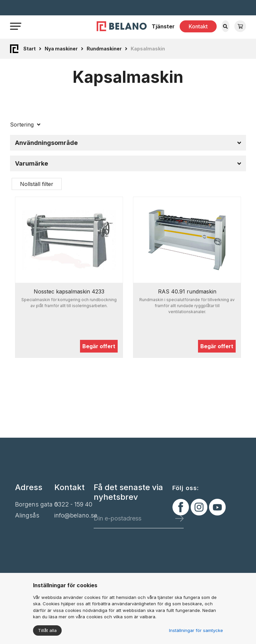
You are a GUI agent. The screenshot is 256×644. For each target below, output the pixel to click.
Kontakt (198, 26)
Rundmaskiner (104, 49)
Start (29, 49)
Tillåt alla (47, 630)
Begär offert (99, 346)
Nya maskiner (61, 49)
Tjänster (163, 26)
